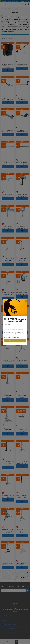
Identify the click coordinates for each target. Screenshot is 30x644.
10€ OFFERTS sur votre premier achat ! (15, 320)
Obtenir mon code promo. (15, 341)
